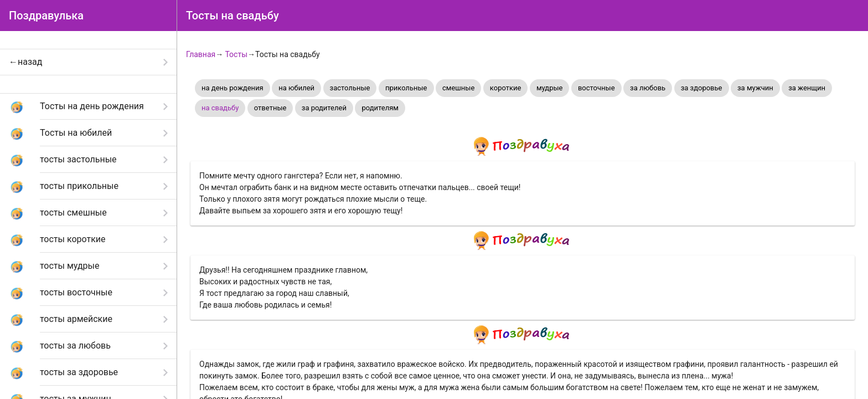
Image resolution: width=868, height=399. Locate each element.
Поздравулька (46, 16)
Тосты (236, 54)
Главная (201, 54)
